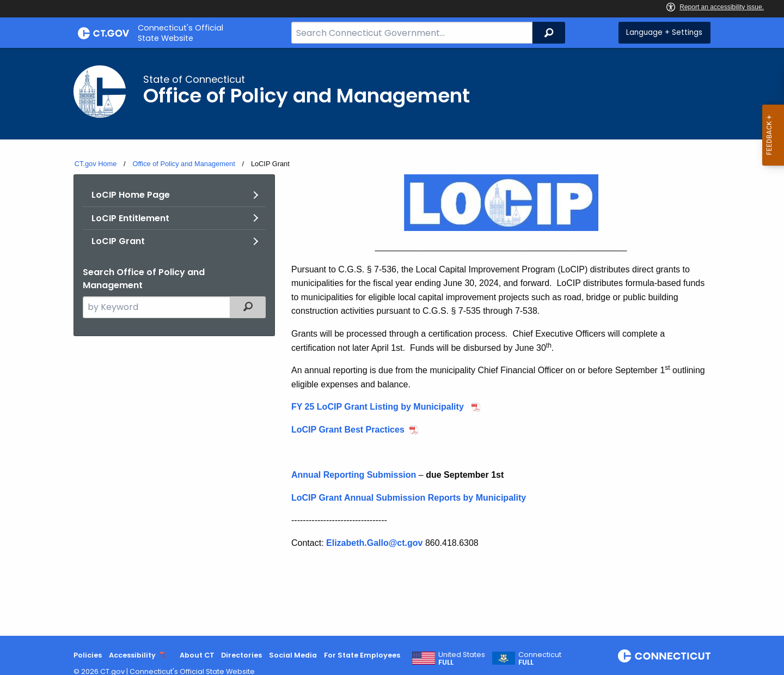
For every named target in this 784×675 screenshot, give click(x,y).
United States (462, 659)
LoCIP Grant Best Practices (348, 430)
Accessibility (132, 655)
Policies (88, 655)
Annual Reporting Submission (354, 475)
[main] (392, 342)
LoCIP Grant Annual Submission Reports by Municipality (409, 498)
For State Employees (362, 655)
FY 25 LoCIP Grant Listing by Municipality (379, 407)
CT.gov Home (96, 164)
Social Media (293, 655)
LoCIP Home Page (131, 195)
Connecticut (540, 659)
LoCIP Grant (118, 241)
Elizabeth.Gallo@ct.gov (374, 543)
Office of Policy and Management (183, 164)
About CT (197, 655)
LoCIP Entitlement (130, 218)
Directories (241, 655)
